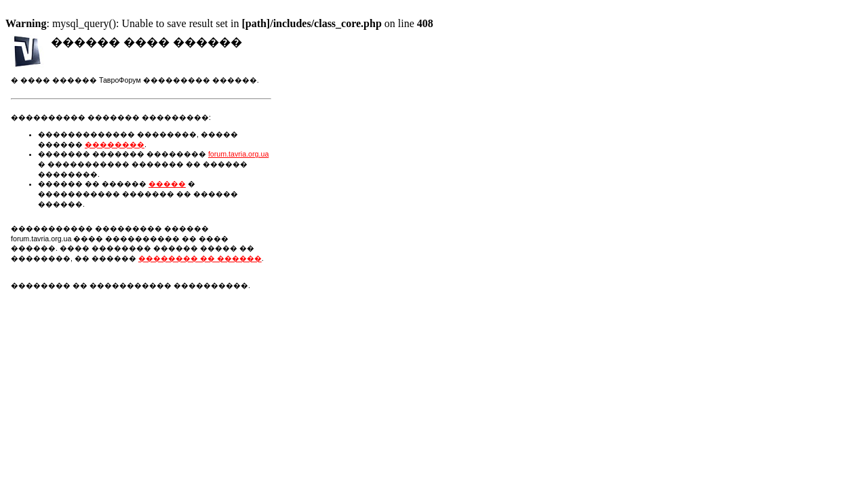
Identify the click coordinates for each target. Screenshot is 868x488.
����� (167, 184)
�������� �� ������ (200, 258)
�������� (115, 144)
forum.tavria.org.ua (238, 154)
